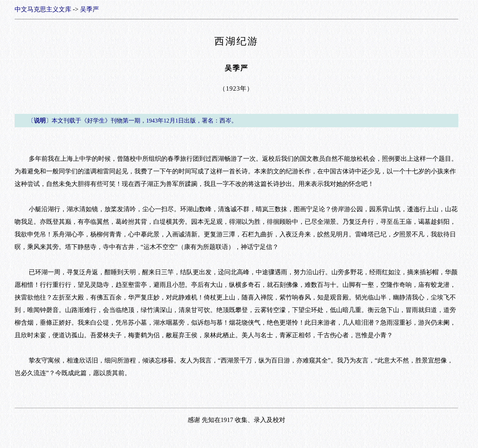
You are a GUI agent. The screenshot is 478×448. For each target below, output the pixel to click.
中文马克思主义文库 (43, 9)
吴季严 (89, 9)
